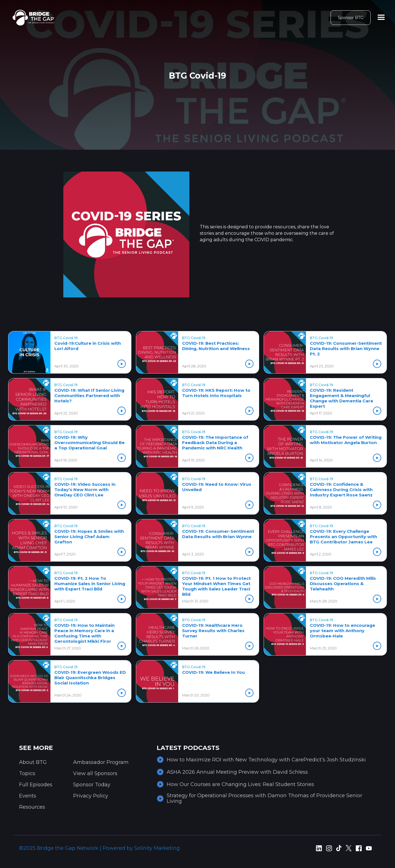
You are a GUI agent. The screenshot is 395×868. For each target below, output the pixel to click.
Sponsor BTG (351, 18)
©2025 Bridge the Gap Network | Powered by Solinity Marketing (99, 848)
